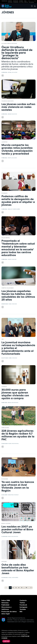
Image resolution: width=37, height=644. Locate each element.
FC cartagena (31, 2)
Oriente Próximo (10, 2)
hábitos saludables (8, 288)
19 (26, 588)
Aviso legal (6, 614)
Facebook (23, 605)
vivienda (4, 387)
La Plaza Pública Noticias (9, 43)
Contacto (23, 600)
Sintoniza (5, 603)
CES (3, 339)
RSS (21, 612)
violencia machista (7, 101)
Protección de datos (9, 612)
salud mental (6, 238)
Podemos (4, 193)
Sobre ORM (6, 600)
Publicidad (5, 605)
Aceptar (6, 641)
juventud (4, 142)
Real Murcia (26, 2)
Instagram (23, 607)
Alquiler (4, 562)
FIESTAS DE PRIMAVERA (16, 2)
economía (5, 479)
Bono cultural (6, 523)
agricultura (5, 428)
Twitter (22, 603)
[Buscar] (34, 6)
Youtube (23, 609)
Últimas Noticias (21, 2)
